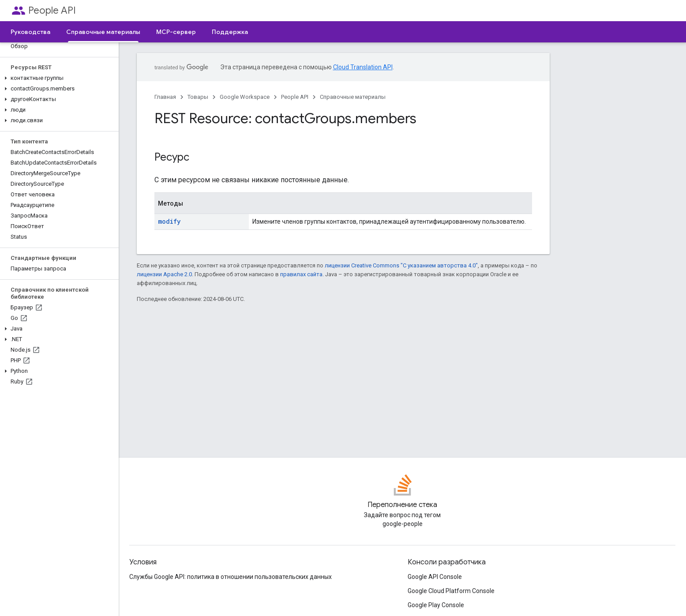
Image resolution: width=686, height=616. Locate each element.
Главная (165, 97)
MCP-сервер (176, 32)
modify (169, 221)
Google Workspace (245, 97)
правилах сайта (301, 274)
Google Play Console (436, 605)
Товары (198, 97)
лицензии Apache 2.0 (164, 274)
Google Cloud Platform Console (451, 591)
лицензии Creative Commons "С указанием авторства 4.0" (401, 265)
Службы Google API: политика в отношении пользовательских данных (231, 577)
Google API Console (435, 577)
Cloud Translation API (363, 67)
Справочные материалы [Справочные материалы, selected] (103, 32)
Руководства (30, 32)
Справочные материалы (353, 97)
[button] (58, 78)
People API (52, 10)
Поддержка (230, 32)
